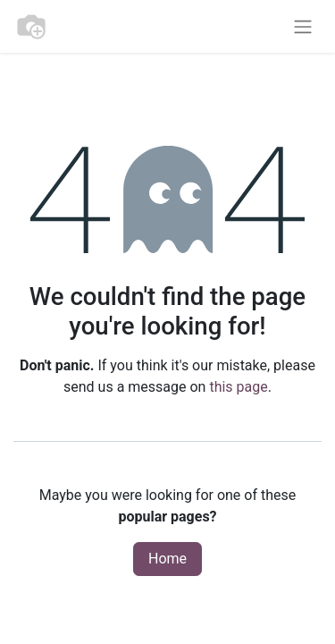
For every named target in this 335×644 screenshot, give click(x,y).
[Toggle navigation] (303, 26)
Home (167, 559)
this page (238, 387)
